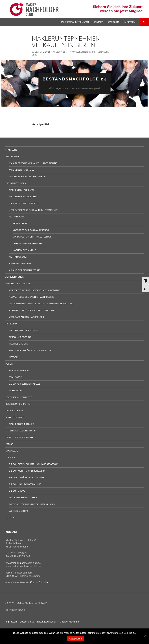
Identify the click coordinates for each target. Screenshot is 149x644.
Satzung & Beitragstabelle (25, 384)
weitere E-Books (19, 511)
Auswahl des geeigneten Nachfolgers (32, 297)
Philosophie (12, 156)
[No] (144, 636)
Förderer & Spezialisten (19, 397)
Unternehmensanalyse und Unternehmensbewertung (41, 304)
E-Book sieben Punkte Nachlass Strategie (33, 464)
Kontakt (98, 22)
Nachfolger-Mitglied (22, 424)
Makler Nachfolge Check (24, 197)
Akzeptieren (75, 639)
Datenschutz (27, 621)
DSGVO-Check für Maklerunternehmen (32, 504)
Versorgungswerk (20, 263)
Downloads (13, 451)
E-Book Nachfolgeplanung (25, 484)
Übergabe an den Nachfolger (26, 317)
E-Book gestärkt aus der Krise (27, 477)
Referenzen (16, 391)
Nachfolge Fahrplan (21, 190)
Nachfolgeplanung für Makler (28, 176)
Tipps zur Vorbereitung (19, 437)
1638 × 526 (61, 52)
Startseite (11, 150)
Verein (9, 364)
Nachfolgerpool (16, 411)
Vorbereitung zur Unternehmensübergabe (34, 290)
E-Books (10, 457)
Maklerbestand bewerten (24, 203)
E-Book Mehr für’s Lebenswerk (27, 471)
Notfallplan (17, 217)
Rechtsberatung (19, 344)
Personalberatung (20, 337)
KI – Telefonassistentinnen (21, 431)
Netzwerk (11, 324)
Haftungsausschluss (47, 621)
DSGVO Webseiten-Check (23, 498)
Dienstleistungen (16, 183)
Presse (9, 444)
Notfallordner (18, 257)
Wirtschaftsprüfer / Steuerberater (30, 350)
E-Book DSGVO (17, 491)
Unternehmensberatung (24, 330)
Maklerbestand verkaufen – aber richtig (33, 163)
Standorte (113, 22)
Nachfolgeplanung (24, 250)
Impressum (130, 22)
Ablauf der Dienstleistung (25, 270)
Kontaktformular (39, 582)
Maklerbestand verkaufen (74, 22)
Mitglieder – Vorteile (21, 170)
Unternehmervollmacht (27, 243)
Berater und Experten (18, 404)
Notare (13, 357)
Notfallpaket (21, 223)
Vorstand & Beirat (20, 370)
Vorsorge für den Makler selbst (32, 237)
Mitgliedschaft (15, 417)
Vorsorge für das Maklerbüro (31, 230)
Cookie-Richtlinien (70, 621)
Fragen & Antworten (18, 284)
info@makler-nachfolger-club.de (23, 563)
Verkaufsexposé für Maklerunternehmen (34, 210)
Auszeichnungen (15, 277)
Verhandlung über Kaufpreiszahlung (31, 310)
